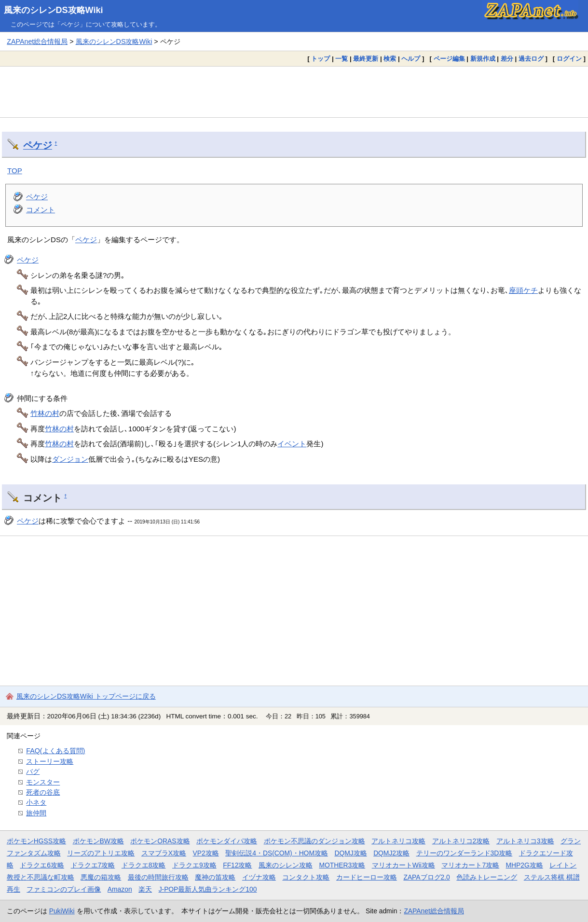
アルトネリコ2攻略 (461, 841)
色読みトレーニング (487, 877)
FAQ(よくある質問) (55, 751)
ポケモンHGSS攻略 (36, 841)
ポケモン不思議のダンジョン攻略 (315, 841)
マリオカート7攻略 (470, 865)
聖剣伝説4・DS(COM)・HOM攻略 (277, 853)
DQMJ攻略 (350, 853)
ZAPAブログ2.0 (426, 877)
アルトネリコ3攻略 (525, 841)
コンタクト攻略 (306, 877)
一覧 (342, 59)
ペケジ (38, 145)
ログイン (569, 59)
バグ (33, 771)
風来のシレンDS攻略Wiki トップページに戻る (86, 696)
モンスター (43, 782)
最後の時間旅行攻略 (158, 877)
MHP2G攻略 (525, 865)
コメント (41, 210)
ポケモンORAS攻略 (160, 841)
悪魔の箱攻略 (101, 877)
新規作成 (483, 59)
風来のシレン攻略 (286, 865)
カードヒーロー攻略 (367, 877)
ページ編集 (449, 59)
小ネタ (36, 802)
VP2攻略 (206, 853)
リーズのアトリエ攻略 (101, 853)
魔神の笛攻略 (215, 877)
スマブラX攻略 (164, 853)
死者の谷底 (43, 792)
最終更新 (366, 59)
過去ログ (531, 59)
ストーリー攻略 (50, 761)
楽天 (145, 889)
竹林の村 (45, 413)
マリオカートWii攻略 (403, 865)
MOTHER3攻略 (342, 865)
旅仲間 (36, 813)
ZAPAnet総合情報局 (37, 41)
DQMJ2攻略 (391, 853)
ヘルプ (411, 59)
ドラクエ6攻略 (42, 865)
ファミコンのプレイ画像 (64, 889)
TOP (15, 171)
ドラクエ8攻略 (144, 865)
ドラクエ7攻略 (93, 865)
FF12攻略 (237, 865)
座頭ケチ (523, 290)
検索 (390, 59)
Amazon (120, 889)
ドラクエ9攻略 (194, 865)
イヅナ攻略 (259, 877)
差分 (507, 59)
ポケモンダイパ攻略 (227, 841)
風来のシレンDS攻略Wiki (54, 10)
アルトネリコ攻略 (398, 841)
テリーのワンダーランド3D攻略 (465, 853)
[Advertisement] (294, 92)
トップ (321, 59)
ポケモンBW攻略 (98, 841)
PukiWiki (62, 911)
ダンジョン (70, 459)
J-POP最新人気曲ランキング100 (208, 889)
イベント (292, 444)
